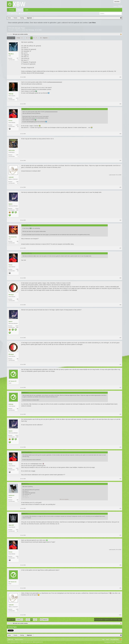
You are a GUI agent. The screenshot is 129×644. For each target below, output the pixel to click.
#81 (120, 77)
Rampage (31, 30)
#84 (120, 160)
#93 (120, 414)
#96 (120, 508)
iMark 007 (11, 525)
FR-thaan (11, 295)
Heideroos (11, 495)
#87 (120, 248)
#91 (120, 364)
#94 (120, 447)
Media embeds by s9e (38, 642)
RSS (120, 639)
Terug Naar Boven (114, 639)
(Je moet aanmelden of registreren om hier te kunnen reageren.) (108, 620)
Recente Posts (24, 13)
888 (18, 241)
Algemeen (18, 30)
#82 (120, 104)
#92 (120, 387)
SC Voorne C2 (12, 381)
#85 (120, 187)
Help (103, 639)
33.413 (17, 209)
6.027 (17, 530)
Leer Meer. (92, 23)
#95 (120, 479)
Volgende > (45, 38)
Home (107, 639)
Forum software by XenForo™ (20, 642)
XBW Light (11, 639)
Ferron (10, 121)
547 (18, 58)
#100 (120, 615)
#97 (120, 535)
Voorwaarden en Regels (110, 642)
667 (18, 500)
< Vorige (18, 38)
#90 (120, 338)
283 (18, 409)
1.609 (17, 182)
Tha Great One (13, 237)
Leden (27, 10)
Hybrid (10, 204)
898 (18, 299)
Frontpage (12, 10)
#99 (120, 588)
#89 (120, 305)
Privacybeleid (119, 642)
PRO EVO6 (12, 150)
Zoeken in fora (14, 13)
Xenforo (21, 639)
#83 (120, 134)
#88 (120, 278)
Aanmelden (117, 2)
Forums (20, 10)
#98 (120, 565)
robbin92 (11, 177)
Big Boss (11, 54)
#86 (120, 220)
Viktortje (11, 94)
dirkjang (11, 404)
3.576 (17, 98)
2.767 (17, 155)
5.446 (17, 125)
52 (41, 38)
